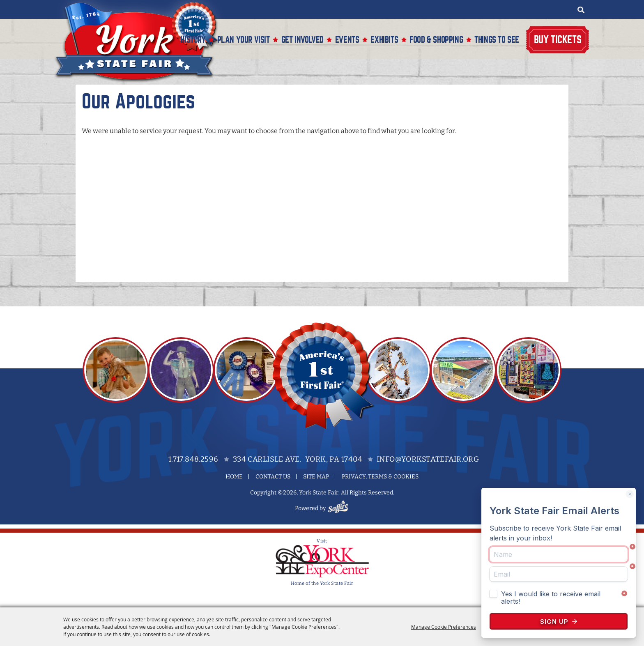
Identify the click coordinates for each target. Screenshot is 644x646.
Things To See (497, 40)
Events (347, 40)
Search (581, 10)
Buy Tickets (558, 40)
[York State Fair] (141, 42)
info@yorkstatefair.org (428, 459)
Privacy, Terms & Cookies (380, 477)
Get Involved (302, 40)
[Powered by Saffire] (339, 508)
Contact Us (273, 477)
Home (234, 477)
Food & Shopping (436, 40)
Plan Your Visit (244, 40)
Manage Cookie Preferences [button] (444, 627)
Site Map (316, 477)
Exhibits (384, 40)
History (193, 40)
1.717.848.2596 (193, 459)
